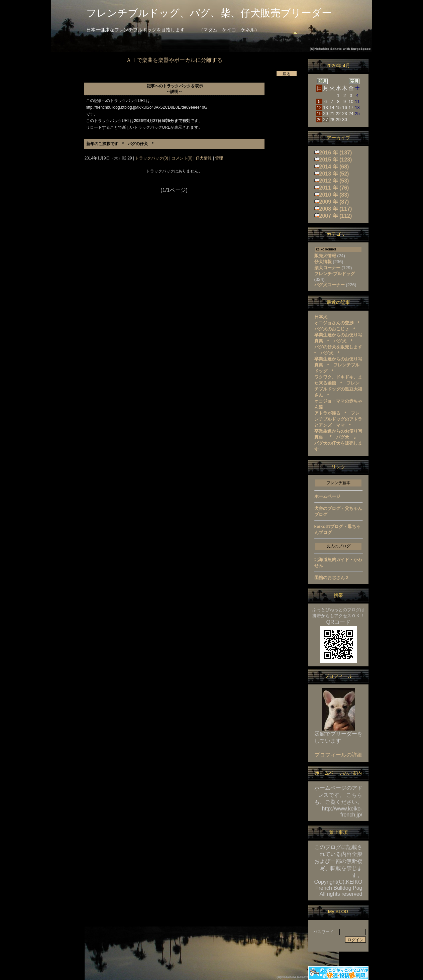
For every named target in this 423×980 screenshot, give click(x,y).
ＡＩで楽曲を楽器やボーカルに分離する (174, 60)
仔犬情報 (204, 158)
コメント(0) (182, 158)
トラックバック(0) (152, 158)
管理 (219, 158)
